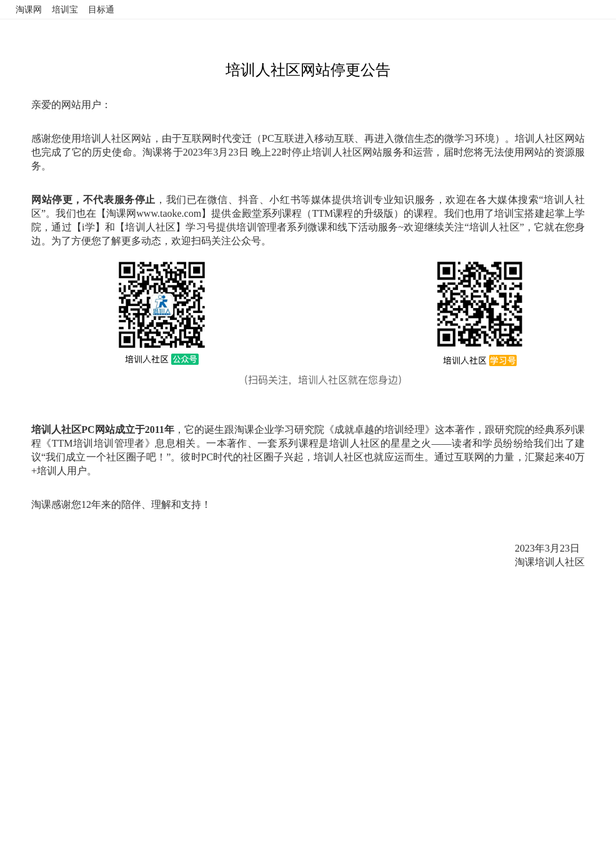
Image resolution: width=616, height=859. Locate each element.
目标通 (101, 10)
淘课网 (29, 10)
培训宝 (65, 10)
